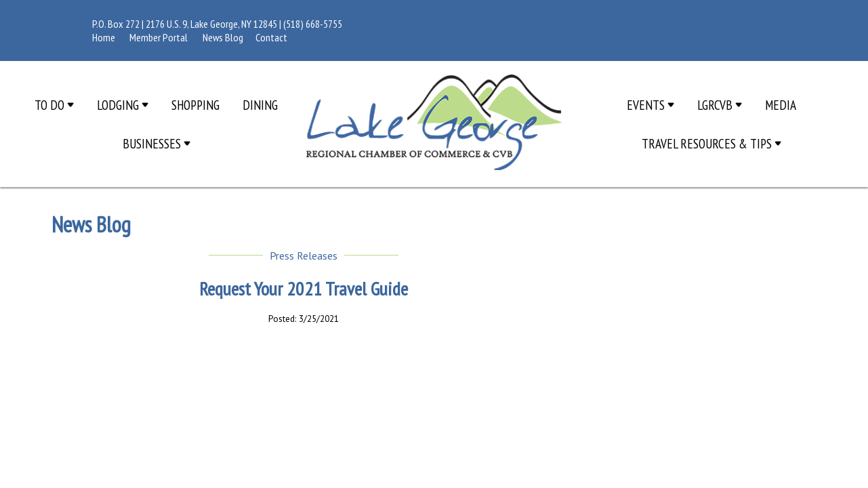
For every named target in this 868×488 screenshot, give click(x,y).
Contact (271, 37)
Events (650, 105)
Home (104, 37)
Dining (260, 105)
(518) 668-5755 (313, 24)
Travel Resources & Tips (711, 143)
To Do (54, 105)
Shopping (195, 105)
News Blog (223, 37)
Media (781, 105)
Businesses (157, 143)
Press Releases (304, 256)
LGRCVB (720, 105)
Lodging (123, 105)
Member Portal (159, 37)
